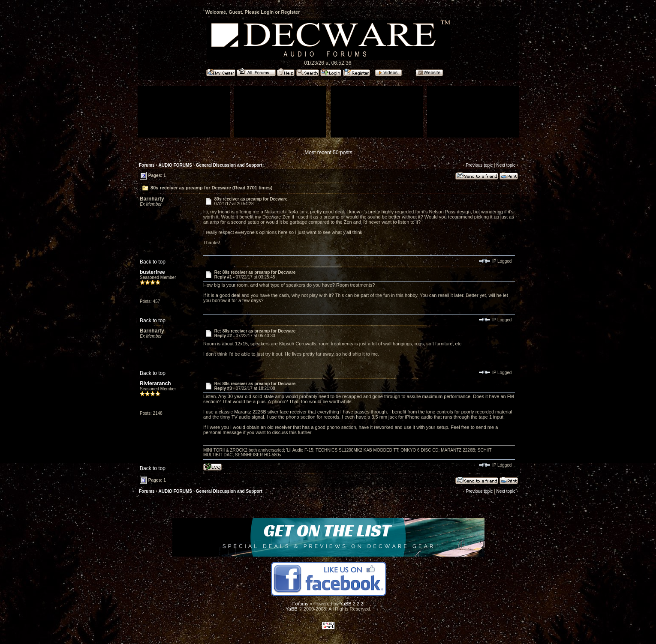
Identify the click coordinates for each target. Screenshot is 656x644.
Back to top (153, 262)
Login (267, 12)
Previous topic (479, 165)
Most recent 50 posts (328, 153)
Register (290, 12)
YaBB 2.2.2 (351, 604)
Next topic (506, 165)
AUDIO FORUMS (175, 165)
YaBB (291, 609)
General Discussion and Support (229, 165)
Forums (147, 165)
